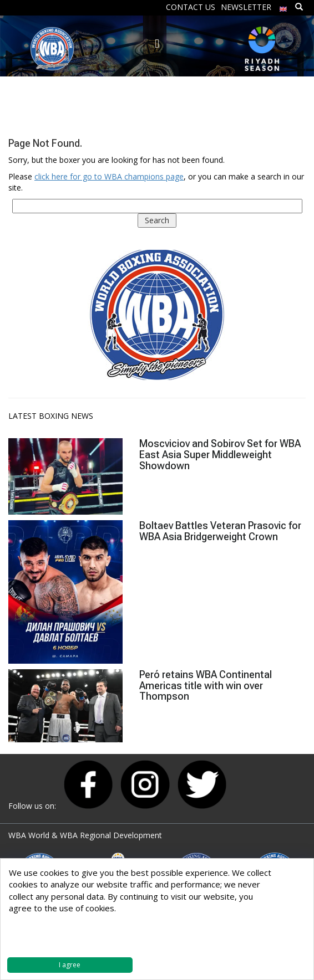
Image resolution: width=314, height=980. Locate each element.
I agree (70, 965)
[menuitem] (283, 6)
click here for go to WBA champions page (109, 176)
